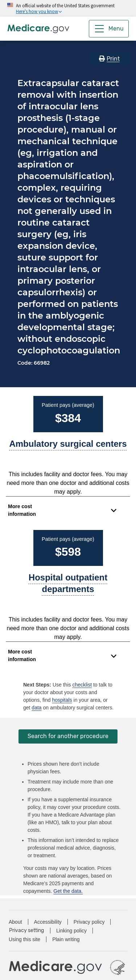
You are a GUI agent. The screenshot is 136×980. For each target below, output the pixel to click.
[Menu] (109, 29)
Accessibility (48, 922)
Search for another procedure (68, 736)
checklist (82, 685)
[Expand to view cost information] (62, 510)
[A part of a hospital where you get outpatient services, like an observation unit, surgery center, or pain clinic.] (68, 586)
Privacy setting (26, 931)
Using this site (24, 939)
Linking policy (71, 931)
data (36, 708)
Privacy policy (89, 922)
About (15, 922)
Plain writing (66, 939)
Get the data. (68, 891)
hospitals (62, 700)
